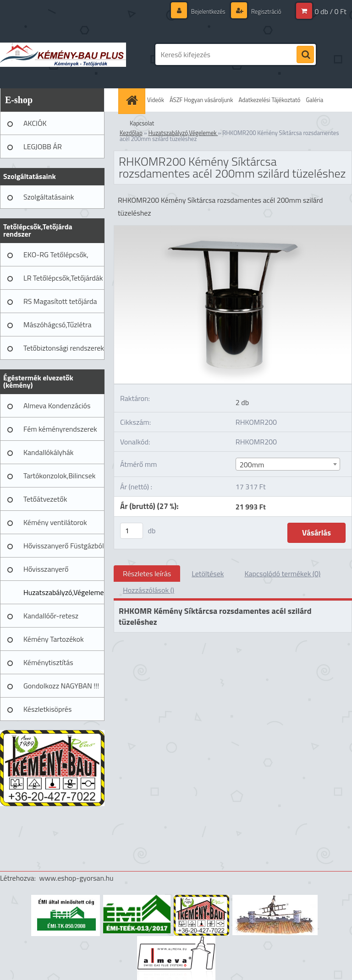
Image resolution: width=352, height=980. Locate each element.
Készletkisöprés (47, 709)
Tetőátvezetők (45, 499)
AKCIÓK (35, 123)
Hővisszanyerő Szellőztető (46, 572)
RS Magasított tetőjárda (60, 301)
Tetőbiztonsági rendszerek (64, 348)
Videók (156, 100)
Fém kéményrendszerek (60, 429)
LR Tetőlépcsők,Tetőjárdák (63, 278)
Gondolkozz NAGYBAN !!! (61, 686)
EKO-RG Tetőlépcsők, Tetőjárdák (56, 258)
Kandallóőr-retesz (51, 616)
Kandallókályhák (48, 452)
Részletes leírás (147, 574)
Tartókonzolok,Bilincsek (59, 476)
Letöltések (208, 574)
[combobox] (288, 464)
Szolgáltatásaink (49, 197)
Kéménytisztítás (48, 662)
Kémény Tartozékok (54, 639)
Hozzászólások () (148, 590)
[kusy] (132, 531)
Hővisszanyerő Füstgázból (64, 546)
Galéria (314, 100)
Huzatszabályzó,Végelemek (64, 592)
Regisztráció (264, 11)
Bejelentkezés (203, 11)
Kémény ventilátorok (55, 522)
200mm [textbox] (252, 465)
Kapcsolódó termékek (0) (282, 574)
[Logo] (63, 54)
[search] (305, 55)
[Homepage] (133, 100)
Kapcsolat (142, 123)
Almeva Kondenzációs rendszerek (57, 409)
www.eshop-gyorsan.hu (77, 878)
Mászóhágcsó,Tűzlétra (58, 325)
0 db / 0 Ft (331, 11)
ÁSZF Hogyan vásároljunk (201, 100)
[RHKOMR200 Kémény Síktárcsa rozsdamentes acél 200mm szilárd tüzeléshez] (233, 229)
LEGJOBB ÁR (43, 146)
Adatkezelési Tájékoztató (270, 100)
